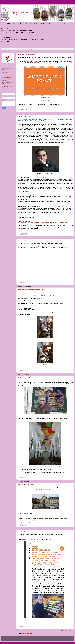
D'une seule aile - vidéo (24, 241)
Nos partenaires (23, 49)
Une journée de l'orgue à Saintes (27, 55)
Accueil (39, 631)
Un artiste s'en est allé (24, 377)
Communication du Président (8, 82)
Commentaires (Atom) (28, 634)
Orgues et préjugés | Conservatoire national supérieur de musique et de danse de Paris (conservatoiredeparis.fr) (43, 223)
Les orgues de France (33, 49)
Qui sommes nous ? (7, 49)
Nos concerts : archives (7, 77)
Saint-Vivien (5, 73)
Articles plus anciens (67, 631)
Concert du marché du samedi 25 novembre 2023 (31, 289)
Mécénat (15, 49)
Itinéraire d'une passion (24, 116)
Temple (4, 76)
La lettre (4, 85)
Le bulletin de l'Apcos (7, 87)
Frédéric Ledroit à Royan (24, 532)
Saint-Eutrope (5, 74)
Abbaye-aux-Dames (6, 71)
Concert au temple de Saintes (26, 484)
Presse (42, 49)
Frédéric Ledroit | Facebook (41, 276)
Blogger (49, 639)
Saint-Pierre (5, 69)
